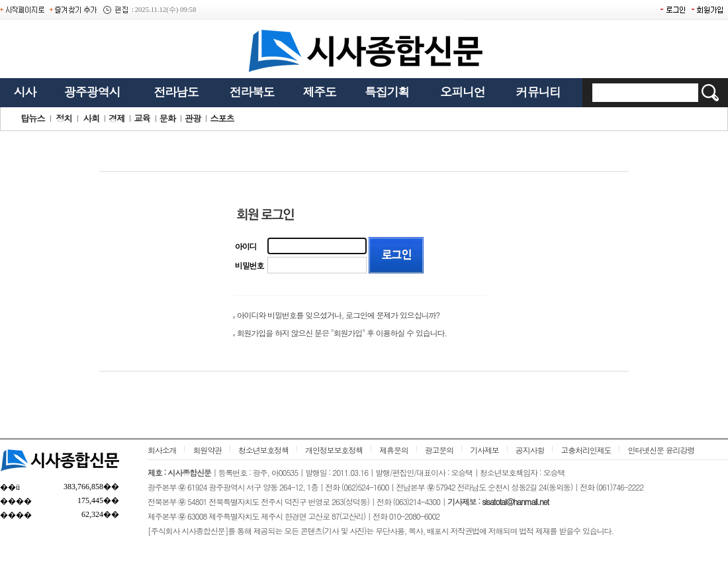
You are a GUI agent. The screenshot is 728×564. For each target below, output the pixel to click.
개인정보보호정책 (334, 450)
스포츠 (222, 118)
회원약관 (207, 450)
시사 (24, 92)
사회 (91, 118)
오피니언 (463, 92)
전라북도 (252, 92)
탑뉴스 (33, 118)
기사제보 (484, 450)
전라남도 (176, 92)
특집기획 (387, 92)
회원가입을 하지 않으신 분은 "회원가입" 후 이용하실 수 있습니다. (342, 333)
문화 (167, 118)
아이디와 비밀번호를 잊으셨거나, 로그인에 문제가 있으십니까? (339, 315)
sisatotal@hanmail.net (515, 501)
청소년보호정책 (263, 450)
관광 (193, 118)
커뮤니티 (539, 92)
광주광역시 (92, 92)
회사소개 (162, 450)
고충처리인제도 (586, 450)
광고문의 (439, 450)
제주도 (319, 92)
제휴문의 (394, 450)
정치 (64, 118)
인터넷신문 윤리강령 (661, 450)
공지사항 (530, 450)
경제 (116, 118)
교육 (142, 118)
